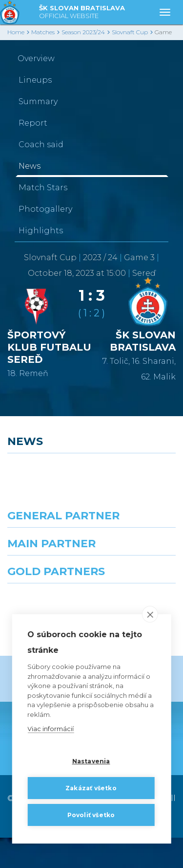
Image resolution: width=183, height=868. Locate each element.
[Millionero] (138, 588)
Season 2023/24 (83, 32)
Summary (38, 101)
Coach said (41, 145)
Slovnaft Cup (130, 32)
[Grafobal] (46, 588)
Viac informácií (51, 729)
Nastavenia (91, 761)
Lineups (35, 80)
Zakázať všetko (91, 788)
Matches (43, 32)
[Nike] (92, 545)
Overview (36, 58)
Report (33, 123)
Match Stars (43, 188)
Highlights (41, 231)
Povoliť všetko (91, 815)
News (30, 166)
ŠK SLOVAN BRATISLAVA (82, 12)
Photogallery (45, 209)
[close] (150, 615)
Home (16, 32)
